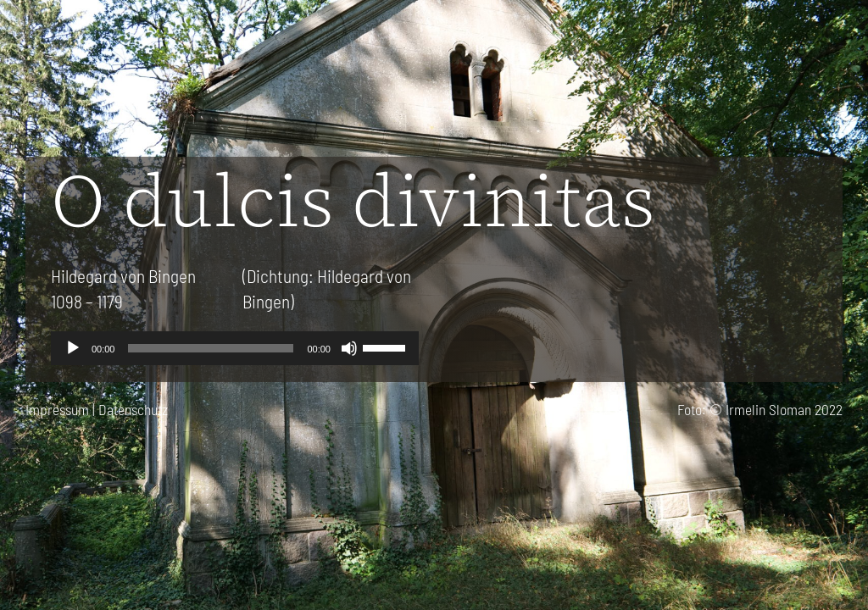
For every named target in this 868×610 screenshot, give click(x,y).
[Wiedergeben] (73, 348)
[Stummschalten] (349, 348)
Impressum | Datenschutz (97, 409)
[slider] (211, 348)
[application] (235, 348)
